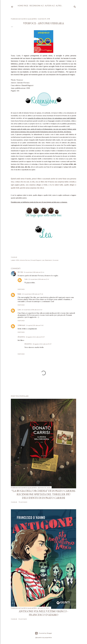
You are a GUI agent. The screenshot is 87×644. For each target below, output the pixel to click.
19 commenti (23, 502)
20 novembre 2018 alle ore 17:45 (33, 294)
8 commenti (23, 619)
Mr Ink (20, 272)
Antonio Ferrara (25, 260)
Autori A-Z (50, 6)
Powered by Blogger (43, 633)
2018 (17, 260)
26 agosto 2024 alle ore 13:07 (35, 337)
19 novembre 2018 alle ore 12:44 (34, 272)
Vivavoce (55, 260)
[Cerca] (75, 6)
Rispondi (21, 289)
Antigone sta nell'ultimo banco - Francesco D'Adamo (43, 613)
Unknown (21, 325)
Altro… (59, 6)
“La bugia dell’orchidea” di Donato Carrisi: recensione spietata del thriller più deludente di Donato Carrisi (43, 494)
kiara (19, 294)
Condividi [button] (14, 257)
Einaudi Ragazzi (36, 260)
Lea (43, 260)
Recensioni (48, 260)
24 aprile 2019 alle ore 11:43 (35, 325)
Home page (23, 6)
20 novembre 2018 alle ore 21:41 (39, 279)
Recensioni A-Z (37, 6)
